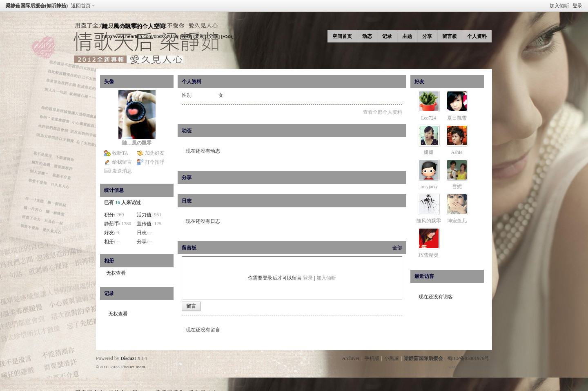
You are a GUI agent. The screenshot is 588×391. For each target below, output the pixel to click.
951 (158, 215)
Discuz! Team (133, 367)
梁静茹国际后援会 (423, 358)
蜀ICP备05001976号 (468, 358)
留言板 (450, 36)
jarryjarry (429, 187)
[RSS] (227, 36)
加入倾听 (559, 6)
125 (158, 224)
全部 (397, 248)
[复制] (200, 36)
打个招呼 (155, 162)
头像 (109, 82)
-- (151, 233)
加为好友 (155, 153)
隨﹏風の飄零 (137, 143)
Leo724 (429, 118)
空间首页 (342, 36)
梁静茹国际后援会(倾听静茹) (37, 6)
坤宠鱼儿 (457, 221)
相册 (109, 261)
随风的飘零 (429, 221)
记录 (387, 36)
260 (120, 215)
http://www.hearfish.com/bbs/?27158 (140, 36)
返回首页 (81, 6)
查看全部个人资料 (383, 112)
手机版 (372, 358)
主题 (407, 36)
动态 (367, 36)
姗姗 (429, 152)
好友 (419, 82)
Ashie (457, 152)
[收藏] (186, 36)
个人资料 (477, 36)
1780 (126, 224)
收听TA (120, 153)
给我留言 (122, 162)
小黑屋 (392, 358)
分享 (427, 36)
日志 (187, 201)
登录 (577, 6)
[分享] (214, 36)
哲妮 (457, 187)
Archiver (351, 358)
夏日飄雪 (457, 118)
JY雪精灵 (429, 255)
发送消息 (122, 171)
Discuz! (128, 358)
